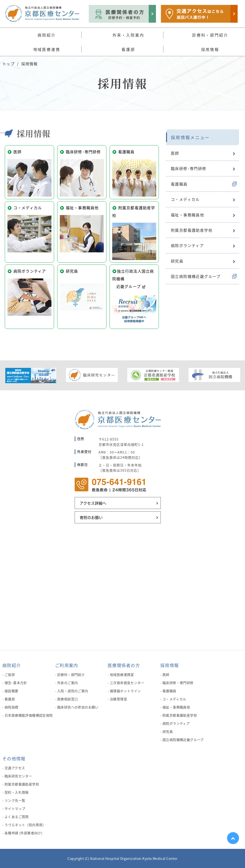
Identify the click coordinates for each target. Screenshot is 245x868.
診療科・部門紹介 (71, 674)
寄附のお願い (91, 517)
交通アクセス (15, 768)
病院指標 (11, 707)
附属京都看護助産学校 (192, 230)
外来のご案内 (68, 683)
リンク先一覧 (15, 800)
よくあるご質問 (17, 817)
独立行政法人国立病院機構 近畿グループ (134, 296)
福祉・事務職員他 (187, 215)
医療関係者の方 (124, 665)
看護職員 (179, 184)
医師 (175, 153)
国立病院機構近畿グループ (196, 276)
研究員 (177, 261)
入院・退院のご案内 (73, 691)
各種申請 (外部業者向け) (23, 833)
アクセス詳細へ (93, 503)
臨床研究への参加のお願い (78, 707)
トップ (8, 64)
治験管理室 (118, 699)
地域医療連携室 (122, 674)
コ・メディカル (185, 199)
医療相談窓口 (68, 699)
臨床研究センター (18, 776)
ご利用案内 (67, 665)
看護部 (10, 699)
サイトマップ (15, 808)
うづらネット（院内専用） (25, 825)
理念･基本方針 (16, 683)
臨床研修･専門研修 (189, 168)
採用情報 (170, 665)
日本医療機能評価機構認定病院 (29, 715)
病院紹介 (12, 665)
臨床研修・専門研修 (178, 683)
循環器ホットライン (125, 691)
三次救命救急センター (127, 683)
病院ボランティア (187, 245)
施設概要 (11, 691)
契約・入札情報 (17, 792)
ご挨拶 (10, 674)
